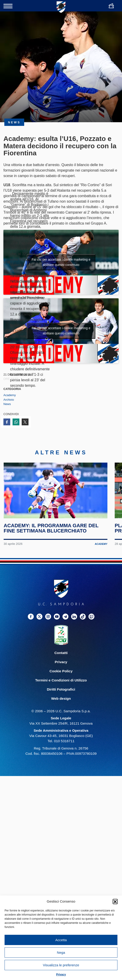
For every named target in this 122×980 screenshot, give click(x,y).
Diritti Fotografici (61, 690)
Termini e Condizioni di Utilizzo (61, 681)
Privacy (61, 975)
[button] (115, 901)
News (7, 404)
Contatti (61, 653)
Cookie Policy (61, 671)
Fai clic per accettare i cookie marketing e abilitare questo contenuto (61, 262)
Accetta (61, 940)
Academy (10, 395)
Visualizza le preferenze (61, 965)
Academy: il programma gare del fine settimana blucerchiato (51, 529)
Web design (61, 699)
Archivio (9, 400)
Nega (61, 952)
